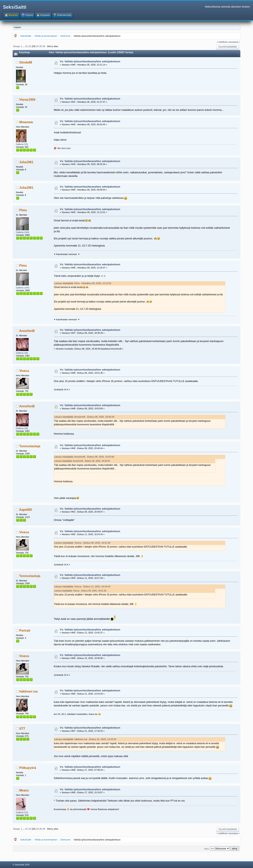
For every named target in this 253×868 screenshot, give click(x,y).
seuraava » (234, 42)
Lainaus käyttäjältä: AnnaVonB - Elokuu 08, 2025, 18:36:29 (84, 417)
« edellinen (222, 42)
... (24, 46)
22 (30, 46)
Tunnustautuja (30, 446)
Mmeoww (26, 122)
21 (26, 46)
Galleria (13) (22, 812)
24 (37, 46)
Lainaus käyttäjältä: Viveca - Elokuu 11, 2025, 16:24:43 (82, 586)
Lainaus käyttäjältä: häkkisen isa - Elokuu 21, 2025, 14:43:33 (85, 739)
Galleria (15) (22, 144)
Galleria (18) (22, 353)
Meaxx (24, 790)
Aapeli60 (25, 510)
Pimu (23, 210)
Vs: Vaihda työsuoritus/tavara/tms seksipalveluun (90, 61)
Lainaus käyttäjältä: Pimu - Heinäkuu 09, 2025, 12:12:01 (83, 283)
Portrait (25, 631)
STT (22, 729)
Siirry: (207, 849)
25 (41, 46)
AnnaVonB (27, 331)
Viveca (24, 371)
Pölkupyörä (28, 768)
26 (44, 46)
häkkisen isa (29, 691)
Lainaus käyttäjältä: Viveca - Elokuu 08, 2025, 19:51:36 (82, 543)
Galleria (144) (23, 232)
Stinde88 (26, 62)
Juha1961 (26, 162)
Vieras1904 (27, 100)
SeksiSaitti (15, 7)
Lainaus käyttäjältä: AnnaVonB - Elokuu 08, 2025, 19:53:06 (84, 457)
